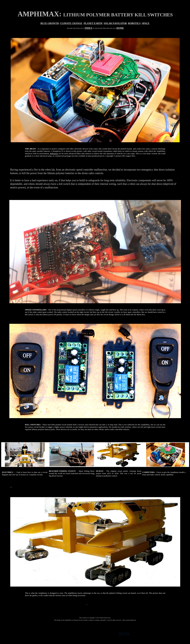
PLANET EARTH (93, 23)
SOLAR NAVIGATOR (115, 23)
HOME (120, 28)
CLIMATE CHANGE (71, 23)
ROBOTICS (134, 23)
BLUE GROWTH (50, 23)
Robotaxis (54, 153)
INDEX (88, 28)
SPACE (146, 23)
